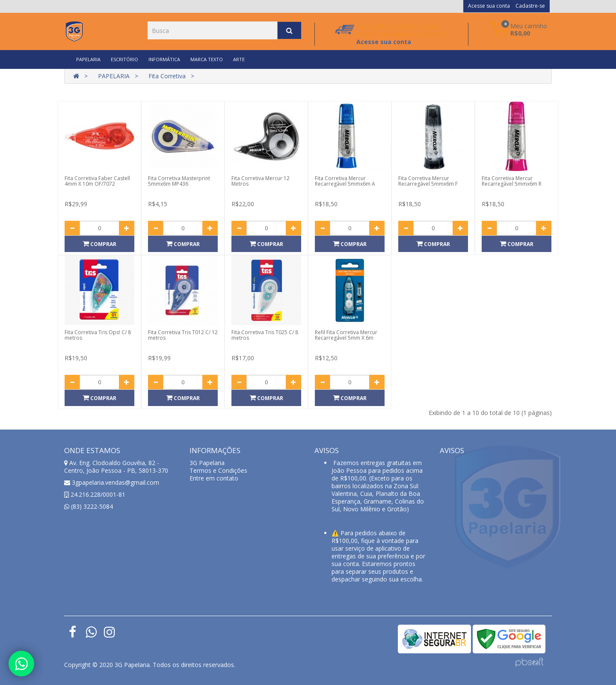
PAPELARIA (88, 59)
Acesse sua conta (489, 6)
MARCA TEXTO (207, 59)
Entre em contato (214, 478)
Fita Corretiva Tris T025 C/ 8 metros (265, 335)
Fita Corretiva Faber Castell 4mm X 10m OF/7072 (97, 181)
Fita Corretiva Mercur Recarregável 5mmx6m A (345, 181)
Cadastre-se (530, 6)
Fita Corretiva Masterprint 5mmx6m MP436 (179, 181)
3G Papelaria (207, 463)
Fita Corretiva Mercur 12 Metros (261, 181)
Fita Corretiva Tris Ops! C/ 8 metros (98, 335)
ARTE (239, 59)
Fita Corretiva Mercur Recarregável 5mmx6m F (428, 181)
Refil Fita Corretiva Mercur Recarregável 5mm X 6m (346, 335)
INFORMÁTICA (164, 59)
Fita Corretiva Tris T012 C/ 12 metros (183, 335)
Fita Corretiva (167, 76)
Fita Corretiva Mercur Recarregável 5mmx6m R (512, 181)
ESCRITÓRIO (124, 59)
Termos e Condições (218, 470)
